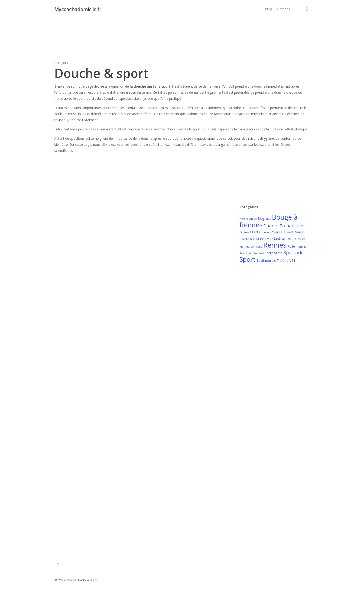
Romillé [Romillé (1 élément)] (302, 247)
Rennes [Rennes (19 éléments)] (275, 245)
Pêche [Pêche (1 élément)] (258, 247)
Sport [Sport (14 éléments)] (248, 259)
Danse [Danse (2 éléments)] (299, 232)
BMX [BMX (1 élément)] (268, 219)
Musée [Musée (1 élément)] (250, 247)
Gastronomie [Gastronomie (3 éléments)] (284, 239)
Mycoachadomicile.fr (78, 9)
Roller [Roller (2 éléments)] (292, 246)
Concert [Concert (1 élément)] (266, 232)
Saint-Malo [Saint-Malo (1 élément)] (246, 253)
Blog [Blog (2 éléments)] (261, 218)
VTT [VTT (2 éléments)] (292, 260)
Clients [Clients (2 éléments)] (255, 232)
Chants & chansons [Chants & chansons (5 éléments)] (284, 226)
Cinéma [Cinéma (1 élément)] (244, 232)
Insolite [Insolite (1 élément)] (301, 239)
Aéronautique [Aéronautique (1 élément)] (248, 219)
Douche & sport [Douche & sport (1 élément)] (249, 239)
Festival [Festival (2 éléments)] (266, 239)
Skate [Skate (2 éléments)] (278, 253)
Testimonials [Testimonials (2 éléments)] (266, 260)
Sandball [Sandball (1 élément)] (258, 253)
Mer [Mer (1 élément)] (242, 247)
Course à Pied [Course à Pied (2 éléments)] (282, 232)
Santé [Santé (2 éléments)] (269, 253)
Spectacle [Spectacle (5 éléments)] (294, 253)
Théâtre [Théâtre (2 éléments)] (283, 260)
